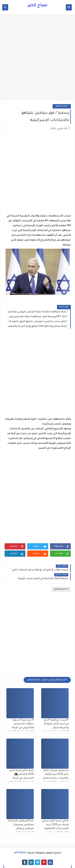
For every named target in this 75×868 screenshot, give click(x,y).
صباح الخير (37, 6)
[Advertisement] (37, 59)
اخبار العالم (62, 106)
